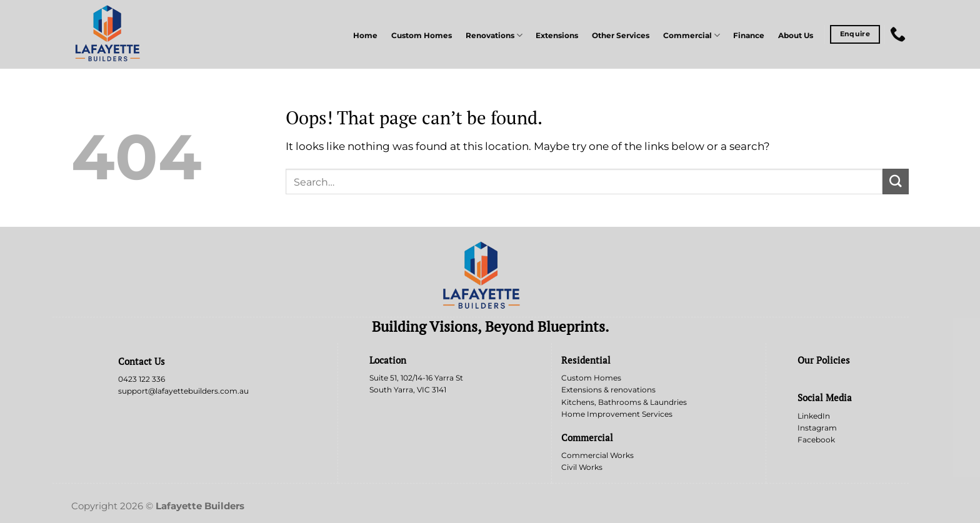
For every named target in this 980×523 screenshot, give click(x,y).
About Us (796, 36)
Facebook (816, 440)
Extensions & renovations (608, 390)
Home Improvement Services (617, 414)
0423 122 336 (142, 379)
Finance (749, 36)
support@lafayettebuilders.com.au (183, 391)
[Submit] (896, 182)
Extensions (557, 36)
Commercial (692, 35)
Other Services (621, 36)
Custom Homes (422, 36)
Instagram (817, 428)
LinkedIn (814, 416)
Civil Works (582, 467)
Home (365, 36)
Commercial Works (597, 455)
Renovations (494, 35)
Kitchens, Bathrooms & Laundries (624, 402)
